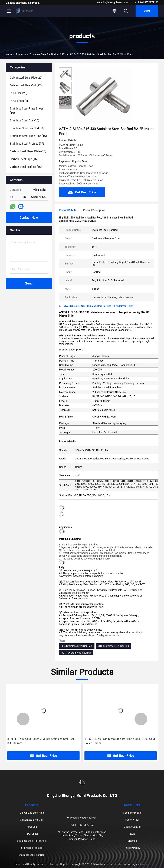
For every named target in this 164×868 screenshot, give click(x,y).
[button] (23, 719)
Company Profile (132, 813)
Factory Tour (132, 820)
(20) (26, 78)
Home (9, 54)
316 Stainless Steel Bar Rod (114, 646)
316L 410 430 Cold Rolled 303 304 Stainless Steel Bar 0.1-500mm (41, 741)
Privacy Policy (132, 848)
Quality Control (132, 827)
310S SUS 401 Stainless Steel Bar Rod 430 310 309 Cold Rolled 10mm (120, 741)
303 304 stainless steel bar (76, 653)
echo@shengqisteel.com (112, 2)
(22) (26, 85)
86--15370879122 (147, 2)
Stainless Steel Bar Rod (43, 54)
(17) (27, 144)
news (132, 834)
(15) (20, 101)
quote (147, 11)
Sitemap (132, 841)
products (21, 54)
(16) (26, 111)
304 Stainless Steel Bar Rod (77, 646)
